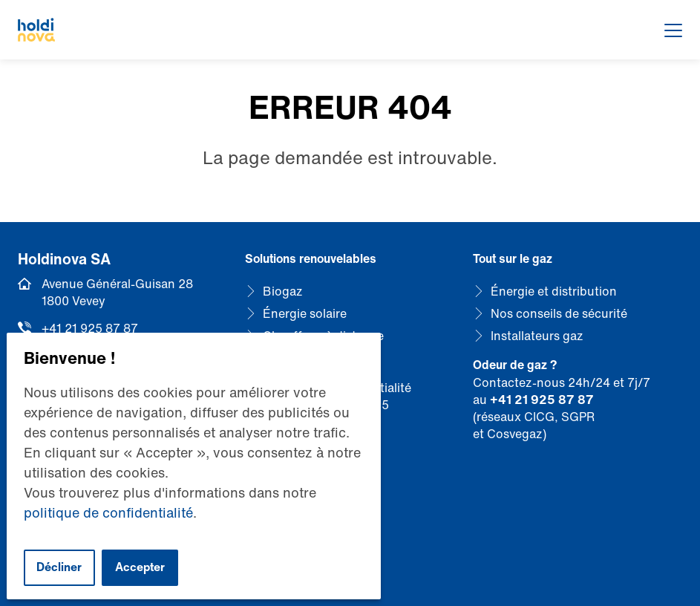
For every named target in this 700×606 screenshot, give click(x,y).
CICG (539, 417)
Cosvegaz (515, 434)
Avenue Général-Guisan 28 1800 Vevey (117, 292)
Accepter (140, 567)
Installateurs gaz (537, 336)
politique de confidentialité (108, 512)
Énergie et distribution (554, 291)
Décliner (59, 567)
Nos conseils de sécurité (559, 313)
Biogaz (283, 291)
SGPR (578, 417)
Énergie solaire (305, 313)
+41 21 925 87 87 (90, 328)
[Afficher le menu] (673, 30)
